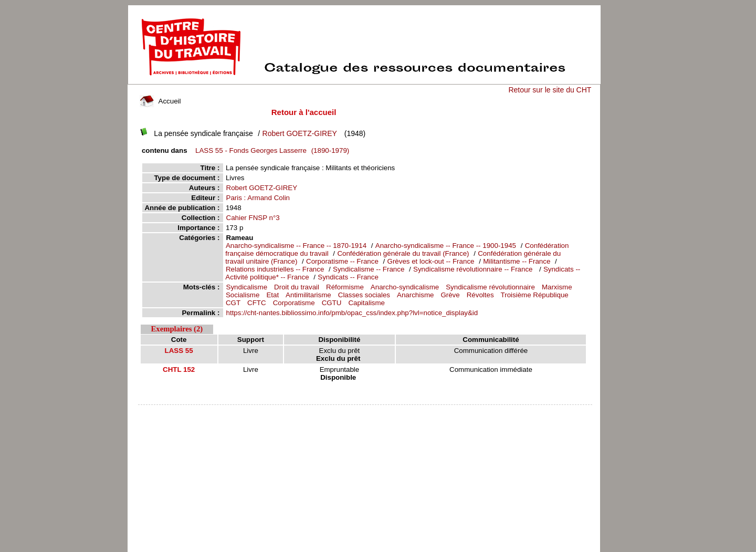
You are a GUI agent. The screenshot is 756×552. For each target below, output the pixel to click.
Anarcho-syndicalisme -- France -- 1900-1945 (446, 246)
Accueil (160, 101)
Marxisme (557, 287)
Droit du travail (297, 287)
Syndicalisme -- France (369, 269)
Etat (272, 295)
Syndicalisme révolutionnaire (490, 287)
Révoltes (480, 295)
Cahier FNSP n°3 (253, 218)
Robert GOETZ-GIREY (300, 133)
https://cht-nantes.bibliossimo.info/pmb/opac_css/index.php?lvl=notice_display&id (352, 313)
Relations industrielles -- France (276, 269)
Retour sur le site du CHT (550, 90)
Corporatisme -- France (342, 261)
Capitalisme (366, 303)
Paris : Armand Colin (258, 198)
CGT (233, 303)
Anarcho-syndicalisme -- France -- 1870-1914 (296, 246)
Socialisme (243, 295)
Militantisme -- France (517, 261)
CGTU (332, 303)
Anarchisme (415, 295)
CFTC (257, 303)
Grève (450, 295)
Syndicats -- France (348, 277)
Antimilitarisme (308, 295)
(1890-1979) (271, 150)
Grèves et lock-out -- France (431, 261)
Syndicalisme (247, 287)
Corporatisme (294, 303)
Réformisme (345, 287)
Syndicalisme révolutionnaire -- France (474, 269)
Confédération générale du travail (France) (403, 253)
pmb (365, 412)
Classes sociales (364, 295)
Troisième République (535, 295)
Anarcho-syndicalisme (405, 287)
